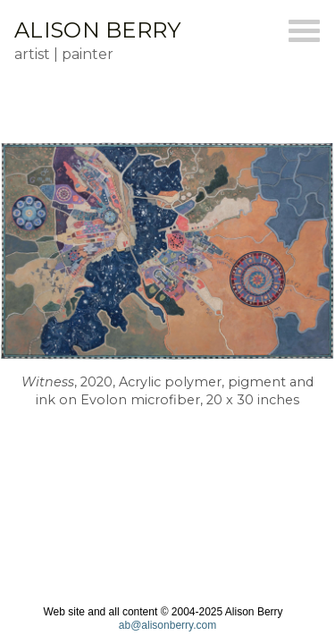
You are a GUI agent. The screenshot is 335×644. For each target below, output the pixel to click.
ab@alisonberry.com (167, 625)
